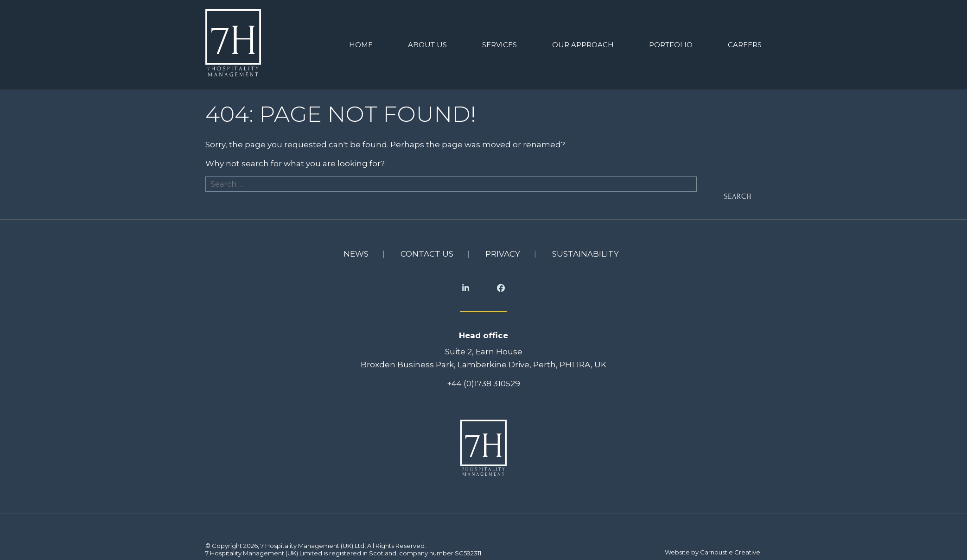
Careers (745, 43)
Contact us (427, 251)
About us (427, 43)
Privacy (503, 251)
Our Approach (583, 43)
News (356, 251)
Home (361, 43)
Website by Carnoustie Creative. (713, 549)
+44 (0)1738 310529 (483, 380)
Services (499, 43)
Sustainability (585, 251)
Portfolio (671, 43)
